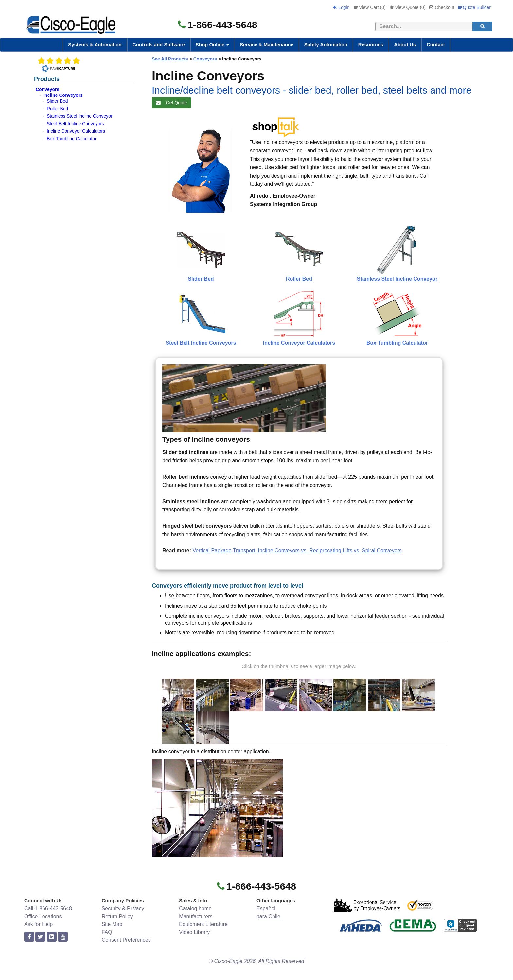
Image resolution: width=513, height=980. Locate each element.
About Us (405, 45)
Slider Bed (57, 101)
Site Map (112, 924)
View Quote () (408, 7)
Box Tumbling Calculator (72, 139)
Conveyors (47, 89)
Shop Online (212, 45)
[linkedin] (52, 937)
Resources (371, 45)
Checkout (442, 7)
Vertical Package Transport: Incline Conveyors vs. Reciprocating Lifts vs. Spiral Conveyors (297, 550)
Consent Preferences (126, 940)
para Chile (268, 916)
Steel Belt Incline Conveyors (75, 124)
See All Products (170, 59)
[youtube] (63, 937)
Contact (436, 45)
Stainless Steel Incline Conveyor (80, 116)
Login (341, 7)
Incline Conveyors (63, 95)
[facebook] (29, 937)
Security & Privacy (123, 909)
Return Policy (117, 916)
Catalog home (195, 909)
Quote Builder (474, 7)
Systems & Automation (95, 45)
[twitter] (40, 937)
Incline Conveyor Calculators (76, 131)
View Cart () (369, 7)
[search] (482, 26)
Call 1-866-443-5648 (48, 909)
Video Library (194, 932)
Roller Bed (57, 109)
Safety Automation (326, 45)
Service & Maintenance (266, 45)
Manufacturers (196, 916)
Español (266, 909)
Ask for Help (38, 924)
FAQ (107, 932)
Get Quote (171, 103)
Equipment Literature (203, 924)
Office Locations (43, 916)
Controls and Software (159, 45)
